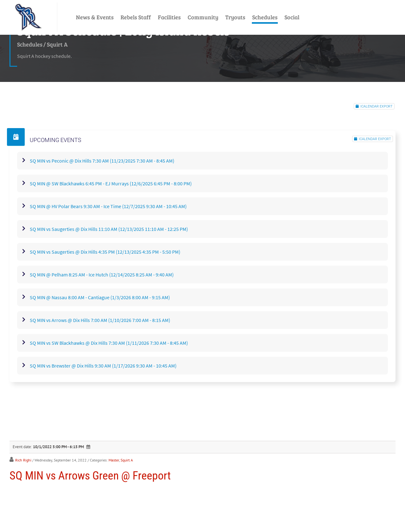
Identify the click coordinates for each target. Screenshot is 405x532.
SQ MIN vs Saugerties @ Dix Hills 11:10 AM (109, 229)
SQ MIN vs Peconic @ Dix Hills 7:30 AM (102, 161)
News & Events (95, 17)
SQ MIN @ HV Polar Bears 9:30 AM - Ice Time (108, 206)
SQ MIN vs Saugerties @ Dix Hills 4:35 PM (105, 252)
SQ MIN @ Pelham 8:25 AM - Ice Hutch (102, 275)
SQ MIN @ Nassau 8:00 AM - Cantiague (100, 297)
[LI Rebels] (28, 17)
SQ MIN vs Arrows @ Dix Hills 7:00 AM (100, 320)
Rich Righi (23, 460)
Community (203, 17)
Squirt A (127, 460)
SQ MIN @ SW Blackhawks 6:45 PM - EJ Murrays (111, 183)
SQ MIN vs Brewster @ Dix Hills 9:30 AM (103, 366)
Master (114, 460)
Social (292, 17)
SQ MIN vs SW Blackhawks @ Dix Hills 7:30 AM (109, 343)
